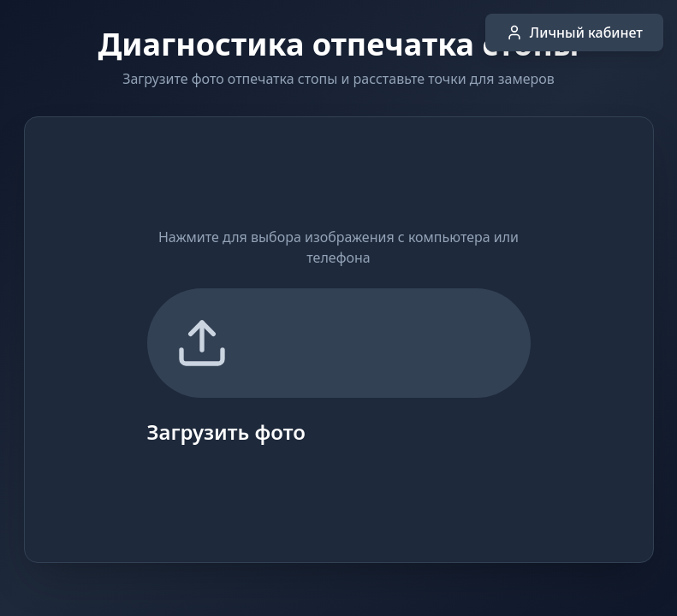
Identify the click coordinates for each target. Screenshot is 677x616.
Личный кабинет (574, 33)
